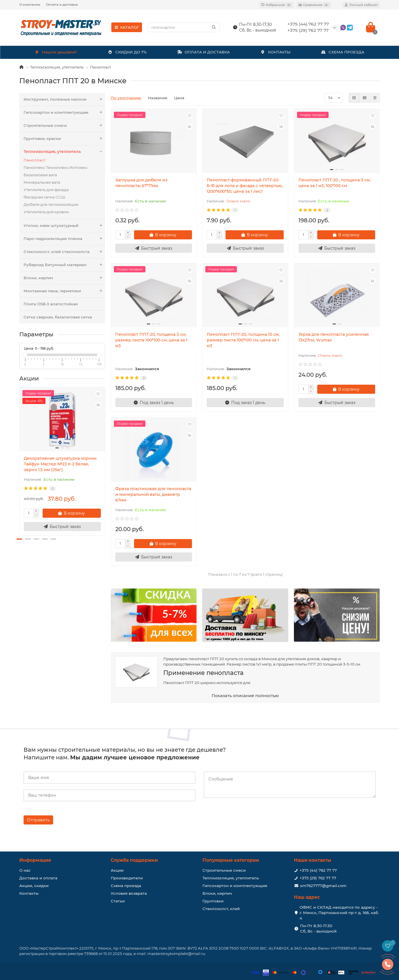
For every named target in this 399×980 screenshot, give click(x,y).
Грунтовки (213, 901)
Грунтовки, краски (64, 139)
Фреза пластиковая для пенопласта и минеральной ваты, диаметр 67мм (153, 494)
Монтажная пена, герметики (64, 291)
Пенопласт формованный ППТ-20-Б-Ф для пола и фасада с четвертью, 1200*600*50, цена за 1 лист (245, 186)
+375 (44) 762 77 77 (318, 870)
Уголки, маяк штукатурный (64, 226)
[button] (19, 539)
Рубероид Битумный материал (64, 265)
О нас (25, 870)
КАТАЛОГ (127, 27)
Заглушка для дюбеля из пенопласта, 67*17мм (141, 183)
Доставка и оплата (38, 878)
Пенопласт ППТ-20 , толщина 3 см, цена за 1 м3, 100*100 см (335, 183)
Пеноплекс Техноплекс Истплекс (56, 167)
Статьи (118, 901)
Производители (127, 878)
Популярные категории (231, 860)
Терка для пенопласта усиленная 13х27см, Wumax (334, 337)
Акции (117, 870)
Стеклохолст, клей (221, 909)
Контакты (29, 893)
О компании (30, 5)
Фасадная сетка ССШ (44, 197)
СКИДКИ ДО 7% (127, 52)
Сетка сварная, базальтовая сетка (58, 317)
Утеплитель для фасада (46, 190)
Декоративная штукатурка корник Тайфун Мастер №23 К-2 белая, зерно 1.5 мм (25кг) (60, 464)
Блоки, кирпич (64, 278)
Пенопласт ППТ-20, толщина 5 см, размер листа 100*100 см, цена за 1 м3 (151, 340)
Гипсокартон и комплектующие (64, 112)
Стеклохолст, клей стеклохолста (64, 252)
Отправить (38, 820)
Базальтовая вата (40, 175)
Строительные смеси (64, 126)
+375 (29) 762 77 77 (318, 878)
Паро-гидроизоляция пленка (64, 239)
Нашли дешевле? (56, 52)
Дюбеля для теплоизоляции (51, 204)
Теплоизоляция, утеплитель (57, 67)
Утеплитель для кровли (46, 212)
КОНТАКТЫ (275, 52)
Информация (35, 860)
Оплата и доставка (62, 5)
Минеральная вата (42, 182)
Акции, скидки (34, 886)
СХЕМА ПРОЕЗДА (343, 52)
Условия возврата (129, 893)
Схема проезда (126, 886)
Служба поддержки (134, 860)
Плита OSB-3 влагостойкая (51, 304)
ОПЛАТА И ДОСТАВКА (204, 52)
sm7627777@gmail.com (323, 886)
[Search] (184, 27)
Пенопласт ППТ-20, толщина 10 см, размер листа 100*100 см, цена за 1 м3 (243, 340)
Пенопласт (101, 67)
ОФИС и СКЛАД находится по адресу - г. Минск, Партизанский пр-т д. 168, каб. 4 (339, 913)
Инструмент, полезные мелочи (64, 99)
